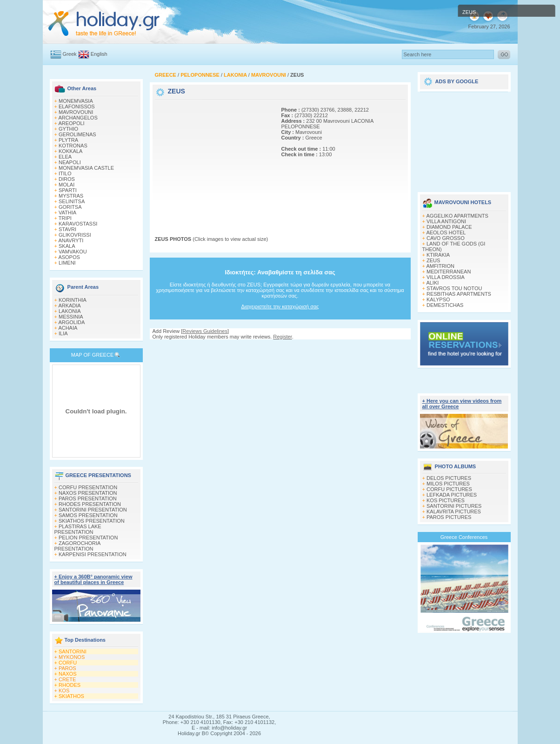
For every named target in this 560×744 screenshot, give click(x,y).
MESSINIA (71, 317)
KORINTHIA (73, 300)
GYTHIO (68, 129)
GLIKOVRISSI (75, 235)
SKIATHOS (71, 696)
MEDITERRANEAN (449, 272)
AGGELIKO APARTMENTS (457, 216)
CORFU (68, 663)
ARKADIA (69, 306)
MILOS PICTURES (448, 484)
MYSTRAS (71, 196)
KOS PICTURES (446, 500)
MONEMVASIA (76, 101)
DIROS (67, 179)
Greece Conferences (464, 537)
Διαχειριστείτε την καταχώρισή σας (280, 306)
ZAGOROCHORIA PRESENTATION (77, 546)
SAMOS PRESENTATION (88, 515)
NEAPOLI (70, 162)
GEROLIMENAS (77, 134)
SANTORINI (73, 651)
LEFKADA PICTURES (452, 495)
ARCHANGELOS (78, 118)
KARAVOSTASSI (78, 224)
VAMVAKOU (73, 252)
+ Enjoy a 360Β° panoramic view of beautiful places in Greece (93, 579)
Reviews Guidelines (205, 331)
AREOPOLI (71, 123)
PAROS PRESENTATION (88, 498)
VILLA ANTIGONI (446, 221)
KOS (64, 691)
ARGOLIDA (71, 322)
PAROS (67, 668)
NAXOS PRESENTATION (88, 493)
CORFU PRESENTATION (88, 487)
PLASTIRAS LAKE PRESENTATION (78, 529)
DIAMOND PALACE (449, 227)
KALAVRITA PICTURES (454, 511)
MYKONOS (72, 657)
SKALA (67, 246)
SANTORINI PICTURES (454, 506)
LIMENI (67, 263)
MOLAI (67, 185)
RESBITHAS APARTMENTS (459, 294)
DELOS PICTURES (449, 478)
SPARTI (68, 190)
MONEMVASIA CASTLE (86, 168)
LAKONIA (70, 311)
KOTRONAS (73, 146)
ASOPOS (69, 257)
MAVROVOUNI (76, 112)
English (99, 54)
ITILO (65, 173)
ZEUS (433, 260)
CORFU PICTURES (449, 489)
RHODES (70, 685)
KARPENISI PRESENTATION (93, 554)
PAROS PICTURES (449, 517)
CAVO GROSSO (446, 238)
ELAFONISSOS (77, 106)
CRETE (67, 679)
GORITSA (70, 207)
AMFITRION (440, 266)
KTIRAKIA (438, 255)
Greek (70, 54)
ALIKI (432, 283)
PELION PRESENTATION (88, 538)
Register (282, 337)
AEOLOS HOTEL (446, 232)
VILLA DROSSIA (446, 277)
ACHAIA (68, 328)
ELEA (65, 157)
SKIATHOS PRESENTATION (92, 521)
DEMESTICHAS (445, 305)
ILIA (63, 333)
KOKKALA (70, 151)
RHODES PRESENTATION (90, 504)
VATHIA (67, 213)
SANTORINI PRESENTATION (93, 510)
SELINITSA (72, 201)
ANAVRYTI (71, 240)
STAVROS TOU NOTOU (454, 288)
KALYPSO (438, 299)
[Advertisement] (213, 159)
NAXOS (68, 674)
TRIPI (65, 218)
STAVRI (67, 229)
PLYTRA (68, 140)
